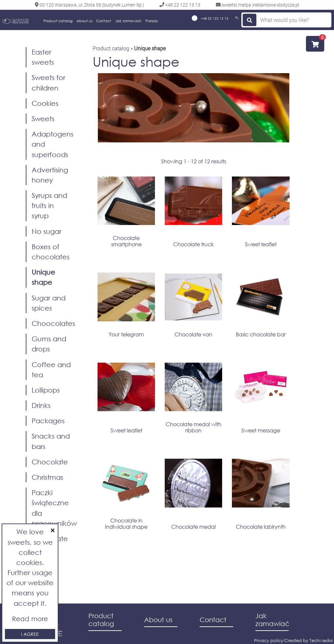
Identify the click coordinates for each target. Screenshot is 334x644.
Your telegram (126, 334)
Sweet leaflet (261, 244)
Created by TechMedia (309, 641)
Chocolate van (193, 334)
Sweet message (261, 430)
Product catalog (58, 21)
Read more (30, 619)
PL (237, 18)
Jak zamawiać (128, 21)
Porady (152, 21)
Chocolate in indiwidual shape (126, 523)
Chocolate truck (193, 244)
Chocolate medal (193, 527)
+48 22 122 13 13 (210, 18)
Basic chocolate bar (261, 334)
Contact (104, 21)
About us (84, 21)
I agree (30, 634)
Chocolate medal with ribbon (194, 427)
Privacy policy (269, 641)
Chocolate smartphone (126, 241)
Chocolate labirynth (261, 527)
